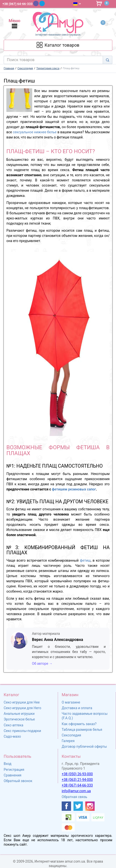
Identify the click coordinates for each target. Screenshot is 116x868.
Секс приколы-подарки (22, 731)
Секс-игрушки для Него (22, 708)
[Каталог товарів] (58, 45)
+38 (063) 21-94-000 (77, 780)
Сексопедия (71, 735)
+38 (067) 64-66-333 (77, 785)
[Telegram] (42, 3)
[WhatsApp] (49, 3)
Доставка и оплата (77, 708)
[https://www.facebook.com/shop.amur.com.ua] (66, 806)
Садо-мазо (12, 736)
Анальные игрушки (19, 714)
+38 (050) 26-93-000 (77, 774)
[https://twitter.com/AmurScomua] (78, 806)
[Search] (108, 60)
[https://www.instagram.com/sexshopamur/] (90, 806)
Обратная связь (74, 797)
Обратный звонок (18, 781)
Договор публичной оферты (84, 746)
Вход (7, 764)
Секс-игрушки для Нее (22, 702)
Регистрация (14, 770)
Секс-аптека (14, 725)
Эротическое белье (19, 719)
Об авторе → (42, 664)
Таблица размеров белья (82, 730)
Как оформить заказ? (79, 724)
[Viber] (36, 3)
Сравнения (13, 775)
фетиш (85, 560)
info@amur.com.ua (76, 791)
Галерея (68, 741)
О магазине (71, 702)
